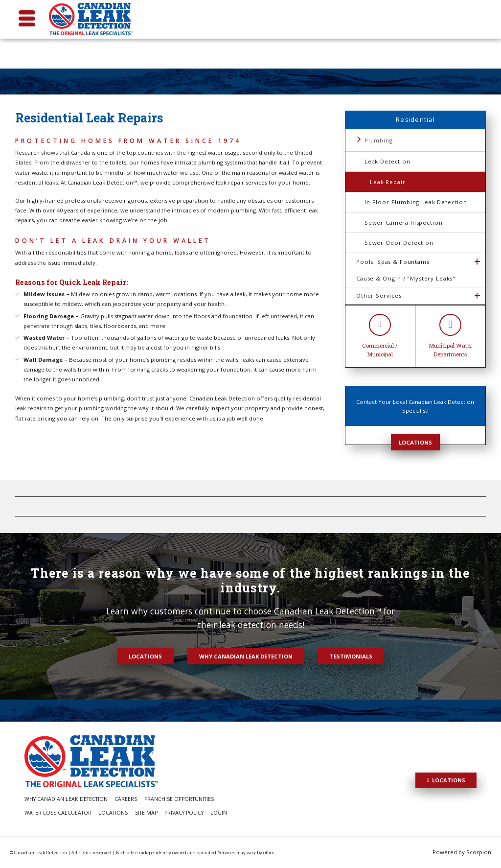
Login (219, 813)
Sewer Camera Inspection (403, 223)
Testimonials (351, 656)
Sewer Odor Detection (399, 243)
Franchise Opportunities (179, 799)
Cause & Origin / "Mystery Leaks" (406, 278)
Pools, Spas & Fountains (393, 262)
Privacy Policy (184, 813)
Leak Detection (387, 161)
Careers (126, 799)
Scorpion (479, 852)
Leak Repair (387, 182)
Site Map (146, 813)
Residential (415, 120)
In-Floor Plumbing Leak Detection (416, 202)
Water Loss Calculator (58, 813)
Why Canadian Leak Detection (246, 656)
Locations (415, 442)
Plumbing (379, 140)
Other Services (379, 295)
